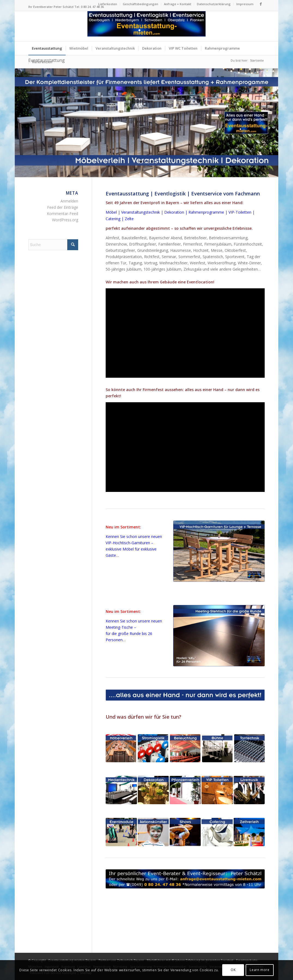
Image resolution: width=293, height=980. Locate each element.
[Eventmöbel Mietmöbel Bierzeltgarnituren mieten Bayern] (121, 748)
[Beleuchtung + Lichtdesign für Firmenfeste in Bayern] (185, 748)
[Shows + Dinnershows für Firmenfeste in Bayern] (185, 832)
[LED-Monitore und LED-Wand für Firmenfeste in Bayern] (121, 790)
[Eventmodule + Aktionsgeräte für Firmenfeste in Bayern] (121, 832)
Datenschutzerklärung (214, 4)
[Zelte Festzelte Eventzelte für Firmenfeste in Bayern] (249, 832)
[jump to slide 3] (148, 162)
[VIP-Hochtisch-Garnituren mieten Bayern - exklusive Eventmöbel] (219, 551)
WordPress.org (65, 220)
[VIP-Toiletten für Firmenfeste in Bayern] (217, 790)
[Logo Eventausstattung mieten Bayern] (146, 26)
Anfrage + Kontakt (178, 4)
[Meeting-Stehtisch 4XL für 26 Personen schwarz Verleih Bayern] (219, 636)
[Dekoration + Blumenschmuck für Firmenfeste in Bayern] (153, 790)
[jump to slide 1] (141, 162)
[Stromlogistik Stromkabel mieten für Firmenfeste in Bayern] (153, 748)
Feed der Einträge (63, 207)
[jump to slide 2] (145, 162)
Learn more (260, 970)
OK (233, 970)
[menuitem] (108, 4)
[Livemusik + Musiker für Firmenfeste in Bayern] (249, 790)
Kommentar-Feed (62, 214)
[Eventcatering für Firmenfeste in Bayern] (217, 832)
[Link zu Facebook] (261, 4)
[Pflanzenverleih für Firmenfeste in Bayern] (185, 790)
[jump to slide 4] (152, 162)
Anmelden (69, 201)
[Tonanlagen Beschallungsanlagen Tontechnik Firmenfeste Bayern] (249, 748)
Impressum (245, 4)
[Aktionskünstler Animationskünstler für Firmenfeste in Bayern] (153, 832)
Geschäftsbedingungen (141, 4)
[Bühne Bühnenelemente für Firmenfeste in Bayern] (217, 748)
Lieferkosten (108, 4)
